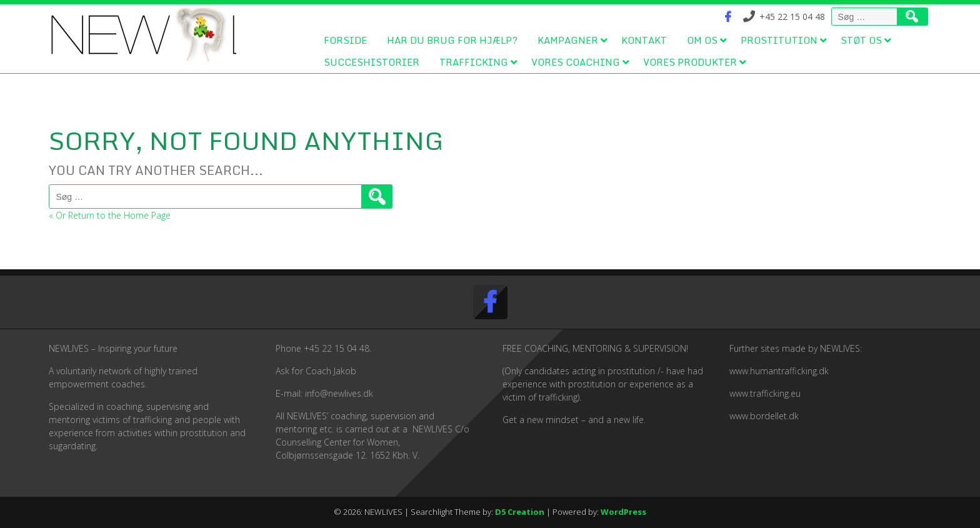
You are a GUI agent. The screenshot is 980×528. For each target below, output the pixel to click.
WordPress (623, 512)
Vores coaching (576, 62)
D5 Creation (520, 512)
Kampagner (568, 40)
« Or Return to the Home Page (110, 215)
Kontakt (644, 40)
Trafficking (474, 62)
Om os (702, 40)
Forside (345, 40)
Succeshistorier (372, 62)
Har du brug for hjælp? (452, 40)
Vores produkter (690, 62)
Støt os (861, 40)
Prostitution (779, 40)
